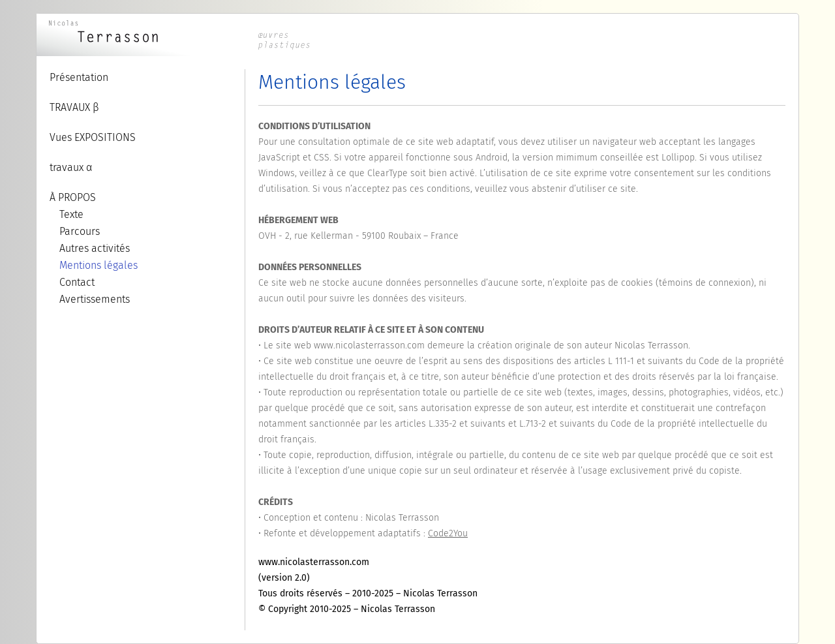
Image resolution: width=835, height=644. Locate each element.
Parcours (80, 231)
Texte (71, 214)
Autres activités (95, 248)
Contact (77, 282)
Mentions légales (99, 265)
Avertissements (95, 299)
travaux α (71, 167)
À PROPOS (73, 197)
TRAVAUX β (74, 107)
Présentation (79, 77)
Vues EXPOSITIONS (93, 137)
